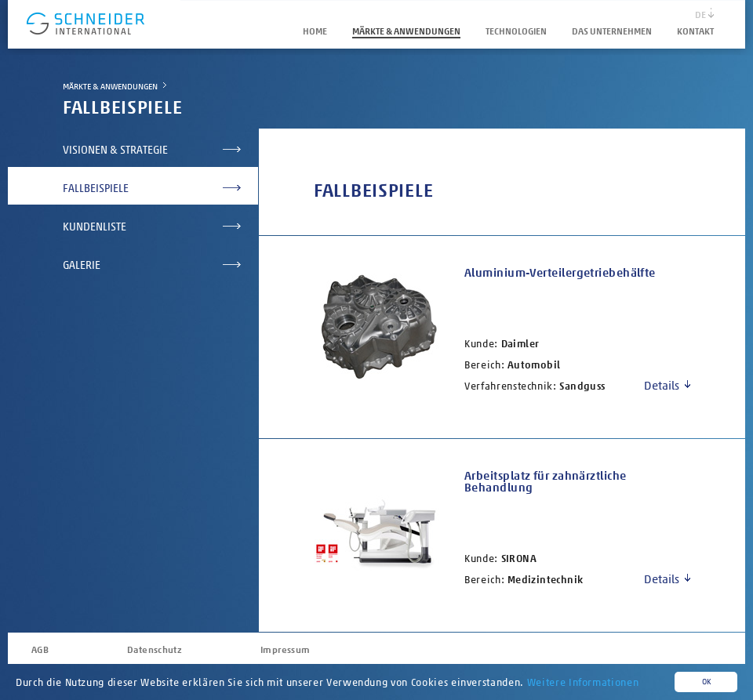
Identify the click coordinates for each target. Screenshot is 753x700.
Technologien (516, 31)
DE (700, 15)
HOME (315, 31)
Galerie (82, 265)
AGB (40, 649)
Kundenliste (95, 227)
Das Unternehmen (612, 31)
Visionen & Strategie (115, 150)
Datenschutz (155, 649)
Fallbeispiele (96, 189)
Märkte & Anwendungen (406, 31)
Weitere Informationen (583, 682)
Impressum (285, 649)
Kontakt (695, 31)
